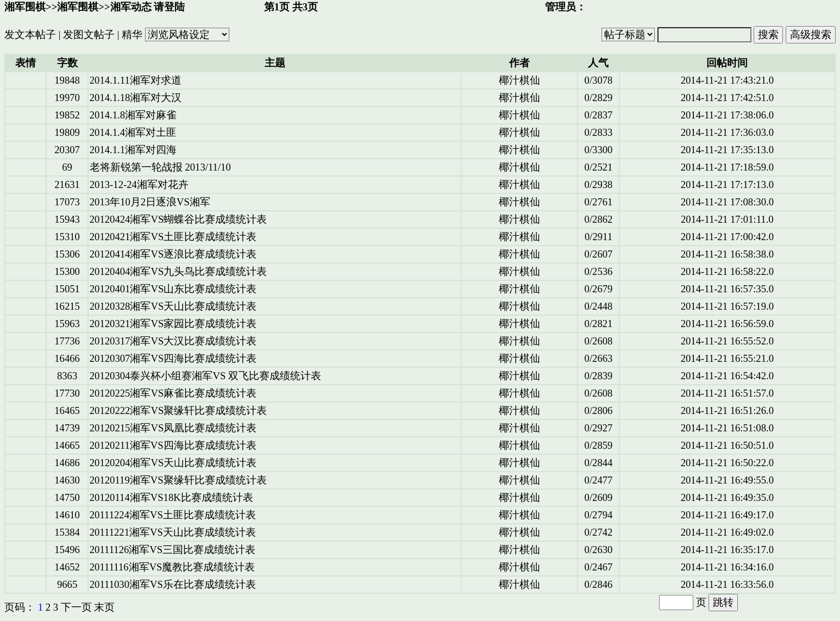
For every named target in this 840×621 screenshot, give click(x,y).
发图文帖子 (89, 34)
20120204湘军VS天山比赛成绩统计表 (173, 463)
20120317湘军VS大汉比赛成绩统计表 (173, 341)
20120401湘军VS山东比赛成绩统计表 (173, 289)
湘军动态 (131, 7)
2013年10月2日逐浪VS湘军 (150, 202)
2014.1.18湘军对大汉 (136, 98)
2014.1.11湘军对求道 (136, 80)
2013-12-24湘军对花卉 (139, 184)
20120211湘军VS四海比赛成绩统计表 (173, 445)
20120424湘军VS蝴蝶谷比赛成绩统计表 (178, 219)
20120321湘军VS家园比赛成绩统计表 (173, 324)
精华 (132, 34)
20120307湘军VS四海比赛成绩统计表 (173, 358)
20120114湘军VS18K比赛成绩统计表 (171, 497)
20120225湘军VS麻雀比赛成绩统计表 (173, 393)
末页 (104, 607)
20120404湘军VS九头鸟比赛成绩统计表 (178, 271)
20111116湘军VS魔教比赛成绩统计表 (173, 567)
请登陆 (169, 7)
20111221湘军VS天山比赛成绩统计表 (173, 532)
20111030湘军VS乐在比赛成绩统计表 (173, 584)
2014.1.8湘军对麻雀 (133, 115)
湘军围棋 (25, 7)
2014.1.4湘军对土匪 (133, 132)
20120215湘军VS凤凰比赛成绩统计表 (173, 428)
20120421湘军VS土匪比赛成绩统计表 (173, 237)
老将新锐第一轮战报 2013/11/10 (160, 167)
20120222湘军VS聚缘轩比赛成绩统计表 (178, 410)
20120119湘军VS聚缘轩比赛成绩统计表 (178, 480)
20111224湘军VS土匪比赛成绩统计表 (173, 515)
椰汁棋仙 (519, 80)
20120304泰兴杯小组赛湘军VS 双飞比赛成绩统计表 (205, 376)
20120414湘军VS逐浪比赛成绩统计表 (173, 254)
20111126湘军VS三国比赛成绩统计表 (173, 550)
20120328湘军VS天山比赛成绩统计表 (173, 306)
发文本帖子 (30, 34)
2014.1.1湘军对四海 (133, 150)
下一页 (76, 607)
